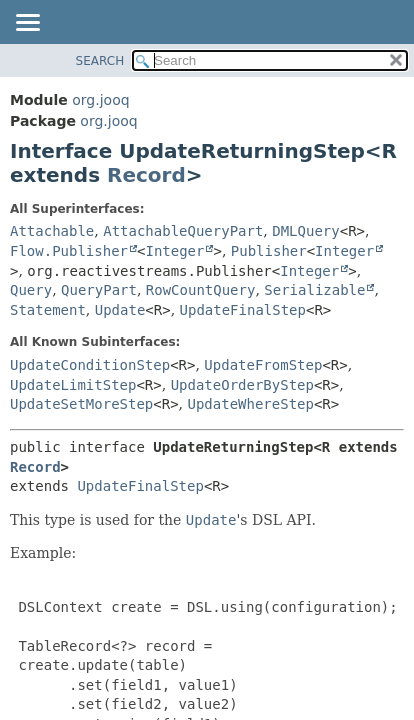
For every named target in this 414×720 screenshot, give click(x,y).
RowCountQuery (201, 290)
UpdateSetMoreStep (81, 404)
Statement (48, 310)
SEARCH (100, 61)
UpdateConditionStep (90, 365)
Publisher (269, 251)
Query (31, 290)
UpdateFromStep (263, 365)
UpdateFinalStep (243, 310)
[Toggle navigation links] (27, 24)
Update (120, 310)
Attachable (52, 231)
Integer (174, 251)
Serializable (314, 290)
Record (146, 175)
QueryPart (99, 290)
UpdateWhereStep (251, 404)
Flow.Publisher (69, 251)
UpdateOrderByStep (242, 385)
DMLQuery (305, 231)
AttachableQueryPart (183, 231)
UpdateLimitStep (73, 385)
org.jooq (100, 100)
